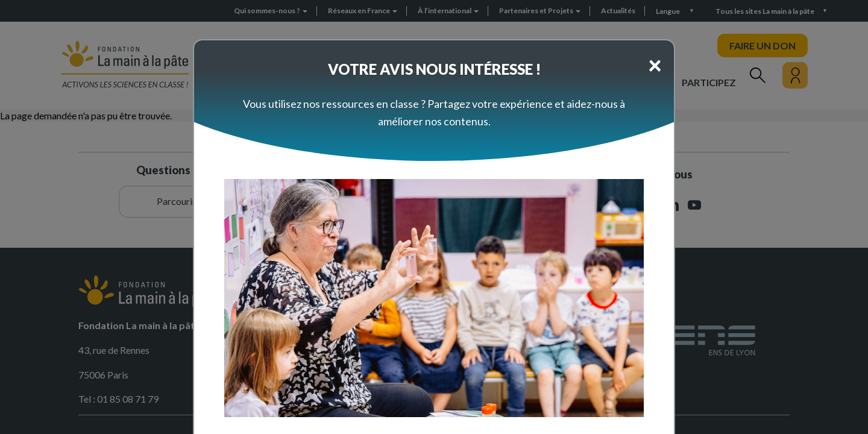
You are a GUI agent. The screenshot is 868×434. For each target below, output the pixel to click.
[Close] (655, 64)
